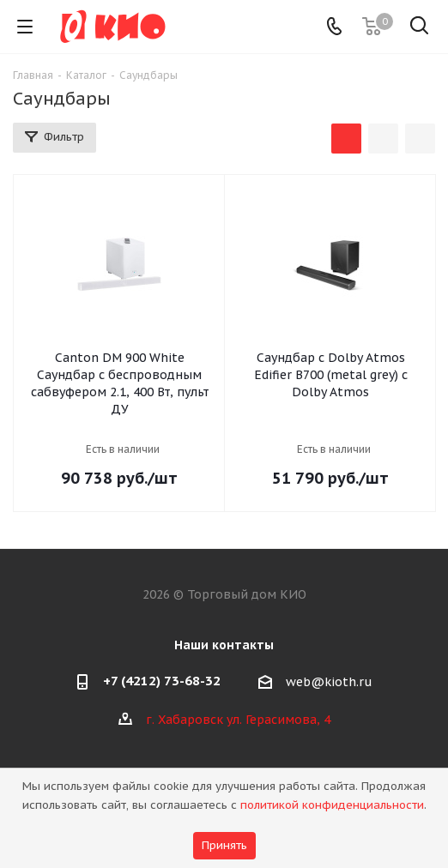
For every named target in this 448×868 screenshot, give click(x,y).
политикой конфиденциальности (332, 805)
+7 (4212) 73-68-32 (162, 681)
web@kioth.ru (329, 682)
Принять (224, 845)
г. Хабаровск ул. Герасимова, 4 (238, 720)
